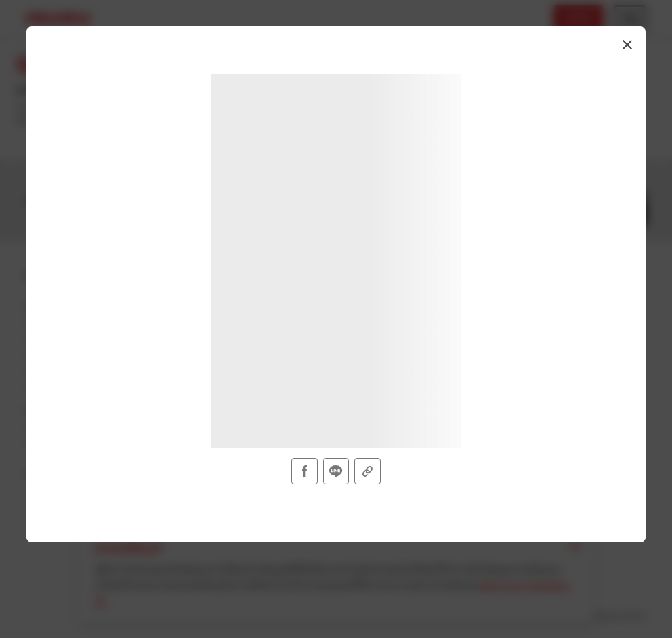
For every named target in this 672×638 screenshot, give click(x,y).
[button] (627, 45)
